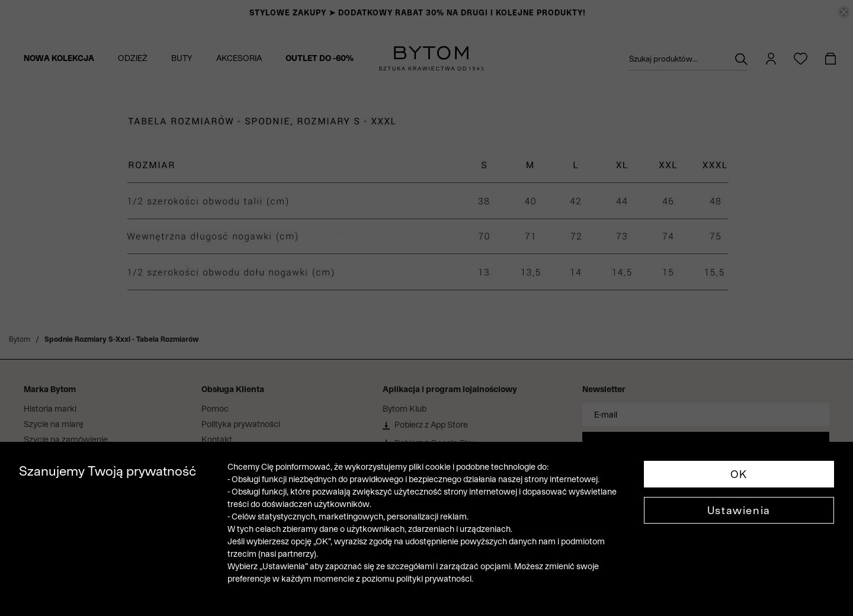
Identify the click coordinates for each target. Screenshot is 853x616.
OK (739, 474)
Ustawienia (739, 510)
